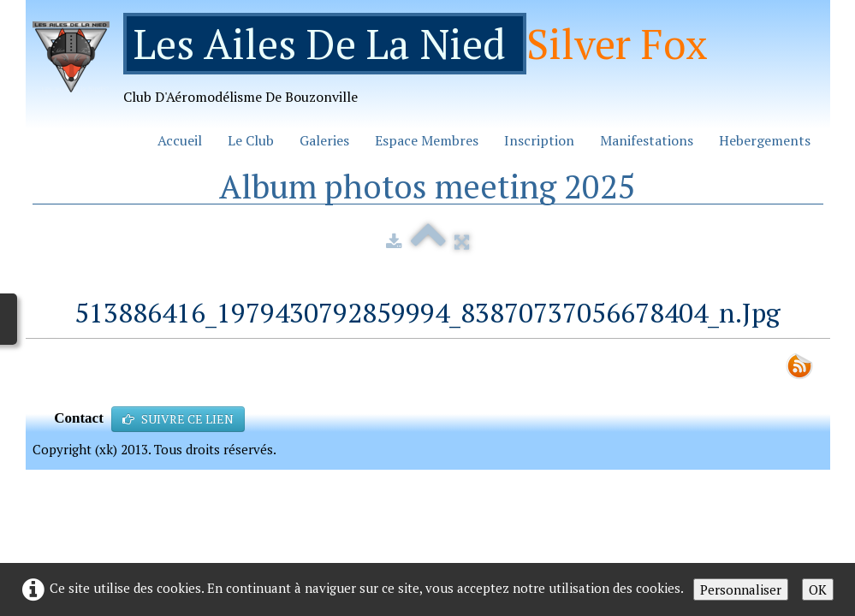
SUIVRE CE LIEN (178, 419)
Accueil (180, 140)
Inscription (539, 140)
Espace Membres (427, 140)
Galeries (324, 140)
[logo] (377, 65)
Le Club (251, 140)
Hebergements (765, 140)
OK (818, 589)
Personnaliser (741, 589)
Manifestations (647, 140)
